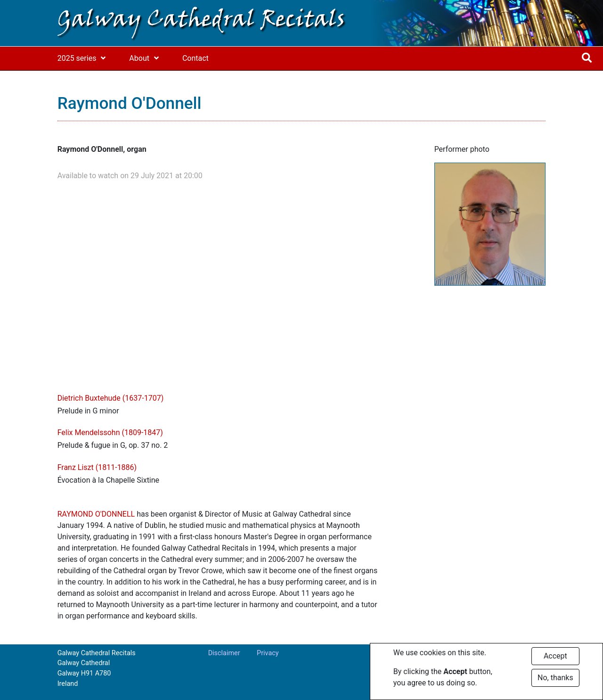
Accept (555, 656)
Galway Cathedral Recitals (201, 21)
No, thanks (555, 678)
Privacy (268, 653)
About (139, 58)
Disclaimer (224, 653)
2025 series (77, 58)
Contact (196, 58)
